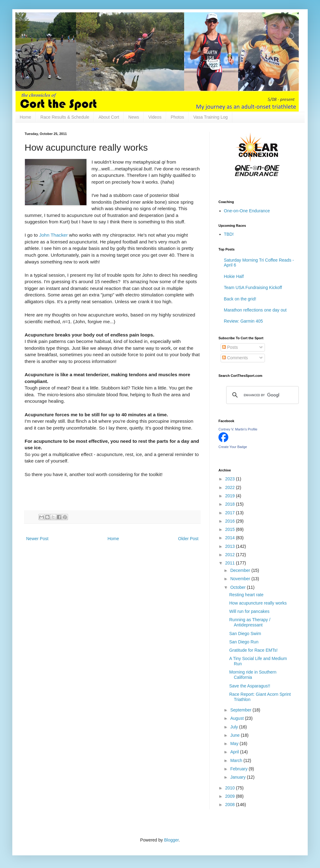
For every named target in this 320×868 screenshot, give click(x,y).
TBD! (229, 234)
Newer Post (37, 539)
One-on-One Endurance (247, 211)
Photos (178, 117)
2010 (231, 788)
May (235, 744)
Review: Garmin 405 (244, 321)
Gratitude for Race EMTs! (253, 650)
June (235, 735)
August (237, 718)
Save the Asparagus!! (250, 686)
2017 (231, 513)
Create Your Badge (233, 447)
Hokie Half (234, 276)
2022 (231, 487)
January (238, 777)
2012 (231, 555)
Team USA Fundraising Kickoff (253, 287)
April (235, 752)
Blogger (171, 840)
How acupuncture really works (258, 603)
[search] (262, 395)
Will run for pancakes (249, 611)
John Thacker (53, 235)
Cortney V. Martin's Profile (238, 429)
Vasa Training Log (210, 117)
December (241, 570)
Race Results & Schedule (65, 117)
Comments (235, 358)
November (241, 579)
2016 (231, 521)
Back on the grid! (240, 299)
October (238, 587)
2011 (231, 563)
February (239, 769)
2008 (231, 805)
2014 (231, 538)
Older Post (188, 539)
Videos (155, 117)
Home (25, 117)
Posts (230, 347)
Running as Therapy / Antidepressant (250, 622)
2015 (231, 529)
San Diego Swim (245, 634)
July (235, 727)
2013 (231, 546)
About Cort (109, 117)
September (241, 710)
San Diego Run (244, 642)
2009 (231, 796)
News (134, 117)
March (237, 760)
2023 (231, 479)
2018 (231, 504)
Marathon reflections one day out (255, 310)
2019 (231, 496)
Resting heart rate (246, 595)
